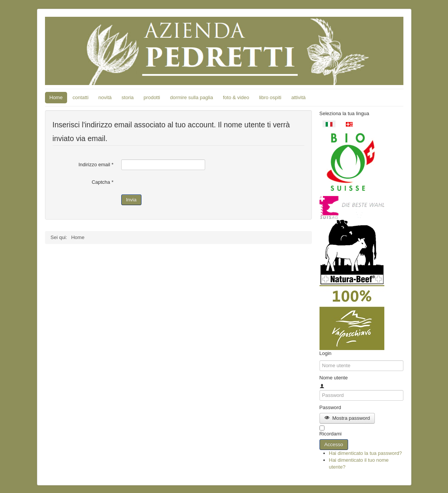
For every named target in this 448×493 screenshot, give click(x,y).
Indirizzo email (96, 165)
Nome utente (334, 378)
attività (299, 97)
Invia (131, 200)
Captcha (102, 182)
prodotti (152, 97)
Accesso (334, 444)
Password (330, 407)
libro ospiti (270, 97)
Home (56, 97)
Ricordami (331, 434)
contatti (80, 97)
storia (128, 97)
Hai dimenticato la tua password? (366, 453)
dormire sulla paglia (192, 97)
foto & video (236, 97)
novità (105, 97)
